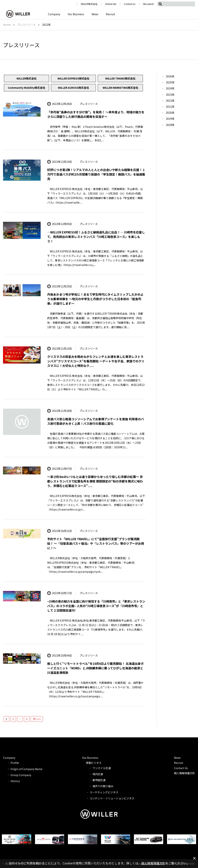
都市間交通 (99, 780)
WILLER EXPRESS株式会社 (74, 78)
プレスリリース (26, 25)
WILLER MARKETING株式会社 (120, 88)
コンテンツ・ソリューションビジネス (112, 798)
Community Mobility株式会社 (27, 88)
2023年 (170, 95)
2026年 (170, 76)
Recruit (110, 14)
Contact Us (130, 4)
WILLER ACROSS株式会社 (73, 88)
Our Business (76, 14)
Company (54, 14)
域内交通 (98, 774)
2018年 (170, 125)
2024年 (170, 88)
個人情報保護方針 (184, 773)
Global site (111, 4)
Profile (15, 763)
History (15, 781)
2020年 (170, 113)
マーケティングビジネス (104, 792)
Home (7, 25)
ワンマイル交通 (102, 768)
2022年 (170, 101)
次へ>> (37, 719)
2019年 (170, 119)
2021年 (170, 107)
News (95, 14)
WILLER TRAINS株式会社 (120, 78)
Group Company (21, 775)
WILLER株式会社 (89, 4)
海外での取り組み (103, 786)
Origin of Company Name (27, 769)
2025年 (170, 82)
